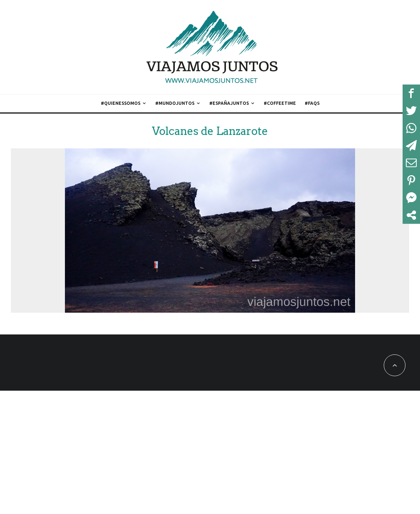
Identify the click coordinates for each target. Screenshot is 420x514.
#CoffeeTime (280, 103)
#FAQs (312, 103)
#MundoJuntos (175, 103)
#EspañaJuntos (229, 103)
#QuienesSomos (121, 103)
